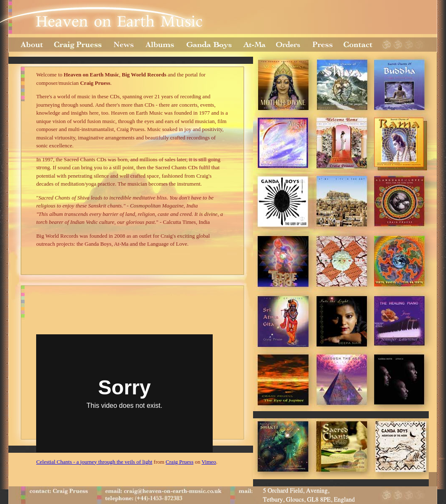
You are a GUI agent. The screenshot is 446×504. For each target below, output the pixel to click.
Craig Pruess (179, 462)
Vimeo (209, 462)
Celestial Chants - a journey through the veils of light (94, 462)
